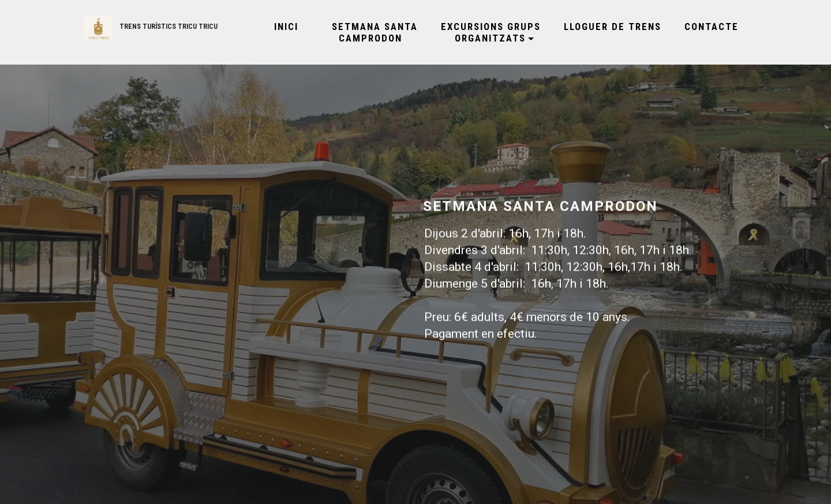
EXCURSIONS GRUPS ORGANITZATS (491, 32)
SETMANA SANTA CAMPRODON (370, 32)
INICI (281, 27)
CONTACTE (712, 27)
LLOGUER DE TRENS (613, 27)
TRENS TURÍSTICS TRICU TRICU (169, 27)
